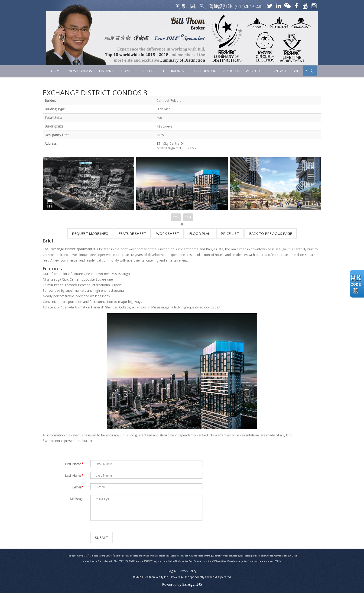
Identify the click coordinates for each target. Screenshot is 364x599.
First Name (73, 464)
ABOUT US (255, 71)
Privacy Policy (188, 577)
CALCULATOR (205, 71)
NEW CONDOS (80, 71)
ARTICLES (231, 71)
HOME (56, 71)
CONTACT (279, 71)
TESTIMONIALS (175, 71)
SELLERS (148, 71)
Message (76, 499)
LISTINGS (107, 71)
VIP (296, 71)
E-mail (77, 487)
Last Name (73, 476)
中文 (310, 71)
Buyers (128, 71)
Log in (172, 577)
